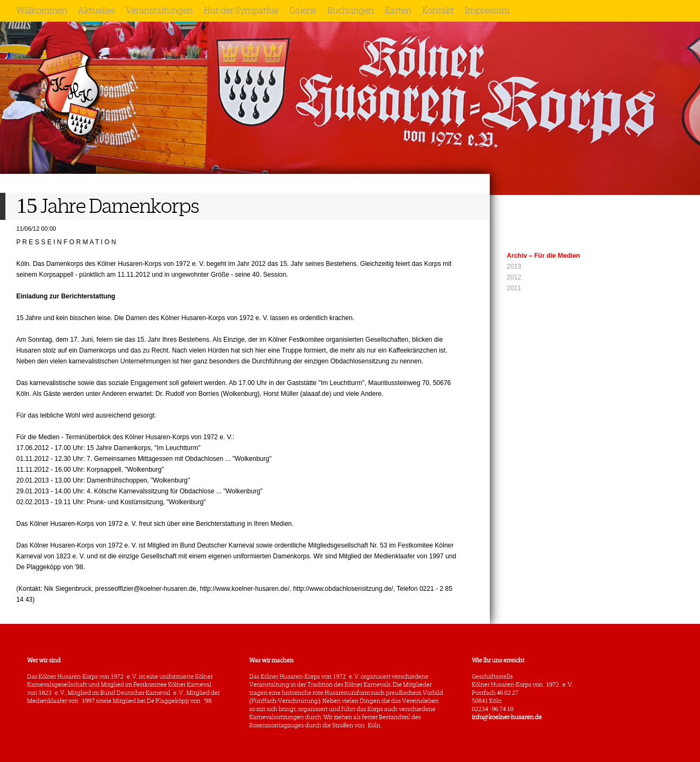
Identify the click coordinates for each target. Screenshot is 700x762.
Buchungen (351, 11)
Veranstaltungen (159, 11)
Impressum (487, 11)
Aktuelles (96, 11)
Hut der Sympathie (241, 11)
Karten (398, 11)
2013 (514, 266)
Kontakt (438, 11)
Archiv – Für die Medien (543, 256)
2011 (514, 288)
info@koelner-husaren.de (507, 717)
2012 (514, 277)
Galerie (303, 11)
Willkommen (42, 11)
